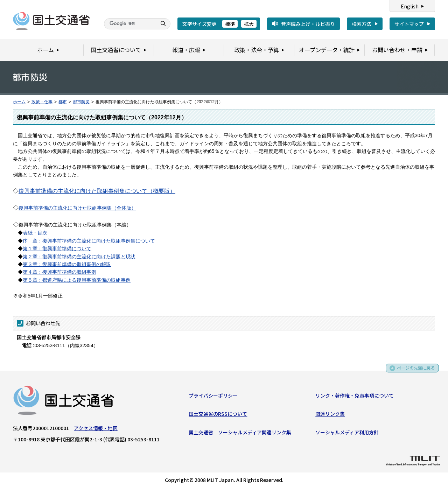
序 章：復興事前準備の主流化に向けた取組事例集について (89, 241)
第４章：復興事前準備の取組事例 (59, 272)
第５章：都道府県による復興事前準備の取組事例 (77, 280)
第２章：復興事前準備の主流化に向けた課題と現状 (79, 257)
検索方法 (362, 24)
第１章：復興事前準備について (57, 248)
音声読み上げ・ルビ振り (308, 24)
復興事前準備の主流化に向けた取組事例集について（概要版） (97, 191)
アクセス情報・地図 (96, 429)
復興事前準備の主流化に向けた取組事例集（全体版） (77, 208)
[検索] (129, 24)
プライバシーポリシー (213, 397)
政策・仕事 (42, 102)
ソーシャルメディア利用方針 (347, 434)
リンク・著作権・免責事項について (355, 397)
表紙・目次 (35, 233)
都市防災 (81, 102)
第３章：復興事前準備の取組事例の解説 (67, 264)
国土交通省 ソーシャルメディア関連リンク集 (240, 434)
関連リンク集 (330, 415)
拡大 (249, 24)
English (410, 6)
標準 (230, 24)
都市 (63, 102)
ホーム (19, 102)
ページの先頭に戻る (414, 372)
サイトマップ (409, 24)
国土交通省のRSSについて (218, 415)
